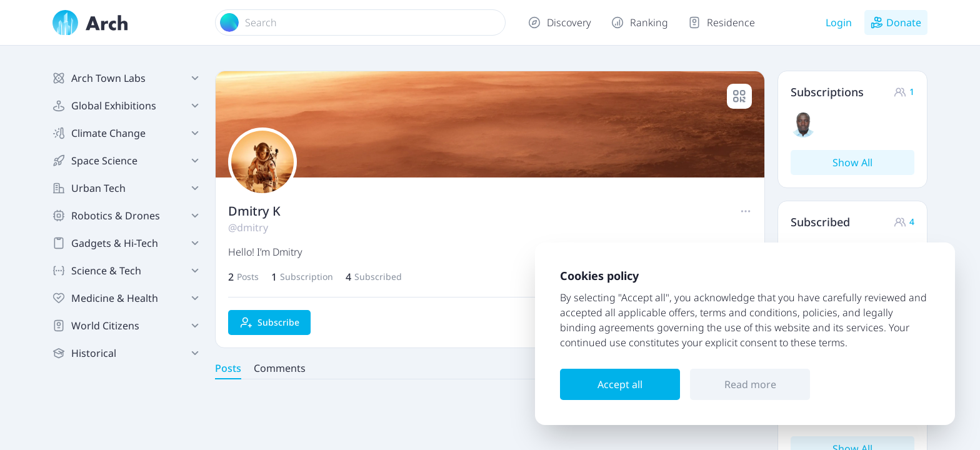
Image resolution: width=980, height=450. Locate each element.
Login (839, 22)
